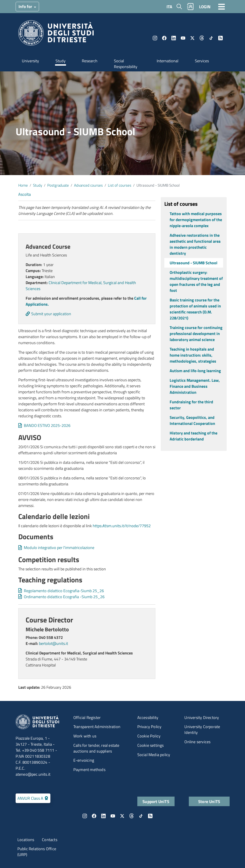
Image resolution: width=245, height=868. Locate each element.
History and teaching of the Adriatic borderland (194, 436)
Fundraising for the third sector (191, 405)
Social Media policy (154, 755)
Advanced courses (88, 185)
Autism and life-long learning (195, 371)
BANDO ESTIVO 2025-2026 (47, 425)
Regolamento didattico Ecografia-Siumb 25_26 (64, 591)
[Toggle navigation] (222, 6)
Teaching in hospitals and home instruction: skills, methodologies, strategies (193, 355)
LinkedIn (174, 38)
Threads (202, 38)
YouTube (183, 38)
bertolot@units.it (54, 643)
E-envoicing (84, 760)
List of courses (120, 185)
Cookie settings (151, 745)
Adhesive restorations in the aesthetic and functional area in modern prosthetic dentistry (195, 244)
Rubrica (190, 7)
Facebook (164, 38)
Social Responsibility (126, 64)
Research (90, 61)
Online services (197, 742)
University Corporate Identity (202, 730)
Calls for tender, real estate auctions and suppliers (96, 748)
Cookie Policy (149, 736)
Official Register (87, 718)
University (30, 61)
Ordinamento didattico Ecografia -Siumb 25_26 (64, 597)
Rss (220, 38)
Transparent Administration (97, 727)
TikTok (211, 38)
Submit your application (51, 314)
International (168, 61)
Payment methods (89, 770)
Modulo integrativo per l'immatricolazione (59, 548)
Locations (26, 840)
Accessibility (148, 718)
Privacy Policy (149, 727)
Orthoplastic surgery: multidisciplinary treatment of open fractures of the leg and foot (196, 281)
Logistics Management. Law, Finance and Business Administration (195, 386)
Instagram (155, 38)
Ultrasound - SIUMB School (194, 263)
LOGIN (205, 7)
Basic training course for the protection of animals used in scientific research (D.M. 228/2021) (195, 309)
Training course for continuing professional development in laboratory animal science (196, 334)
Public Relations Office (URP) (37, 852)
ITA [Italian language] (169, 7)
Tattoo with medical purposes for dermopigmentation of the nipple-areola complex (196, 220)
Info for (26, 6)
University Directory (202, 718)
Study (61, 61)
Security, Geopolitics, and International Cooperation (192, 420)
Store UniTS (209, 801)
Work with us (85, 736)
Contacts (50, 840)
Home (23, 185)
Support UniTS (156, 801)
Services (202, 61)
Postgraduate (58, 185)
